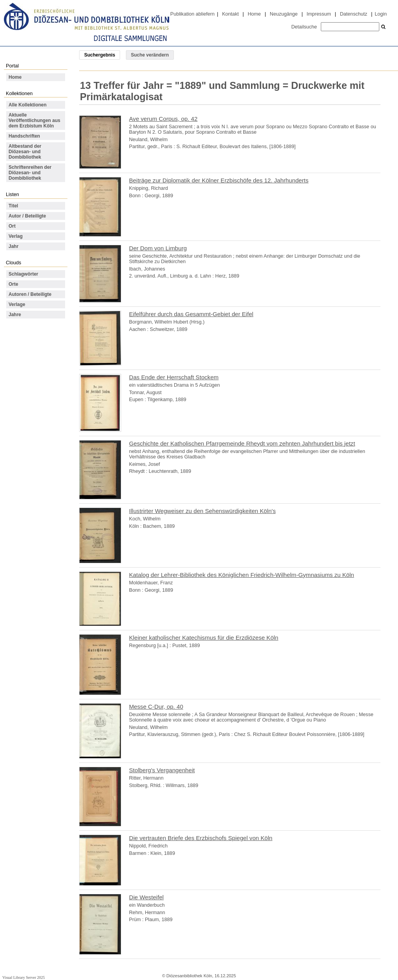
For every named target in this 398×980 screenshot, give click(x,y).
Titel (13, 206)
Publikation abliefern (193, 14)
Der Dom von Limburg (158, 248)
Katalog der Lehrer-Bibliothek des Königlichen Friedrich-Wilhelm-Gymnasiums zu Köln (241, 575)
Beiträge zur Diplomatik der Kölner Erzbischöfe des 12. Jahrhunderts (219, 180)
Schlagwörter (23, 274)
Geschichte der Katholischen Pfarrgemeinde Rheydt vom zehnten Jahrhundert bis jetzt (242, 443)
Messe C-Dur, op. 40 (156, 707)
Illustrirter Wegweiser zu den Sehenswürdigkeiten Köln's (202, 511)
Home (254, 14)
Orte (13, 284)
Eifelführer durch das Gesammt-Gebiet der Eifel (191, 314)
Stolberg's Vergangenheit (162, 770)
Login (381, 14)
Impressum (319, 14)
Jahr (13, 246)
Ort (12, 226)
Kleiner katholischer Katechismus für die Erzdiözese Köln (204, 638)
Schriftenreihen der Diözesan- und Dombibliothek (30, 173)
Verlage (17, 304)
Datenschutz (354, 14)
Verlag (16, 236)
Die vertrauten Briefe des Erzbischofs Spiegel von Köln (201, 838)
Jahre (15, 315)
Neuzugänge (284, 14)
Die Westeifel (146, 897)
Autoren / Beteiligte (30, 294)
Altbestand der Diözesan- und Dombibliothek (25, 152)
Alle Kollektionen (27, 105)
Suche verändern (150, 55)
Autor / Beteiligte (27, 216)
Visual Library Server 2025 (24, 977)
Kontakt (231, 14)
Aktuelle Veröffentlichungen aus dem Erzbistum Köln (34, 120)
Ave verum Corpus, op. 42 (163, 119)
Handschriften (24, 136)
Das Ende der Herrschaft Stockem (174, 377)
